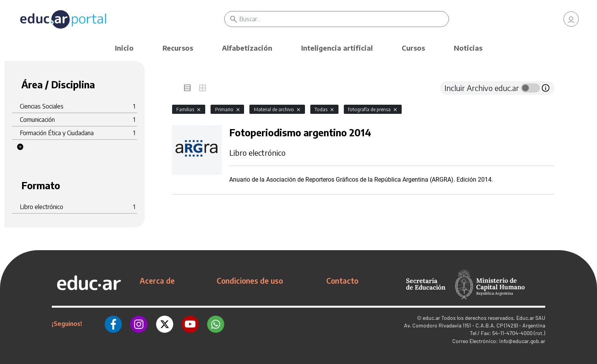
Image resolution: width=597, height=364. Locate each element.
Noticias (468, 48)
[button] (20, 147)
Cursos (413, 48)
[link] (571, 19)
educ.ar (431, 318)
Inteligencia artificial (337, 48)
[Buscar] (344, 19)
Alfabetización (247, 48)
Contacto (342, 281)
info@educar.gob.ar (522, 341)
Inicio (124, 48)
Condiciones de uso (250, 281)
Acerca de (157, 281)
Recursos (178, 48)
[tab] (187, 88)
